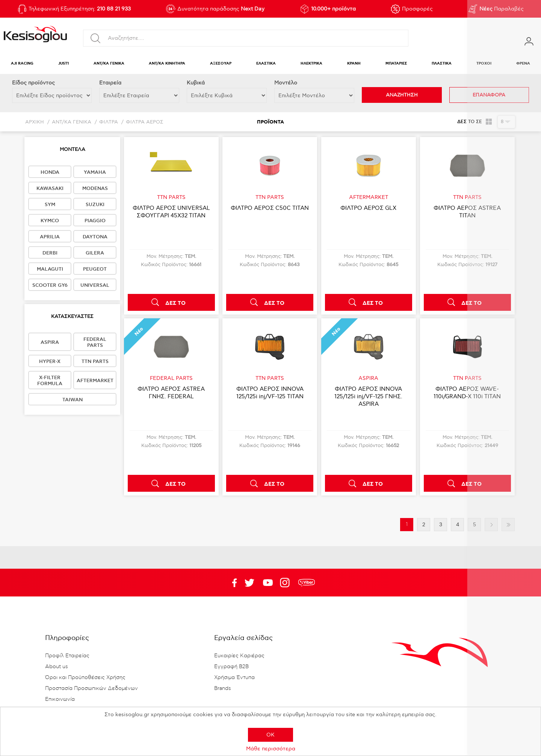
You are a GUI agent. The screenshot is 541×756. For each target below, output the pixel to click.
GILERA (95, 253)
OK (270, 735)
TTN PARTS (95, 361)
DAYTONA (95, 237)
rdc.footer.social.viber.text (307, 583)
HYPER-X (50, 361)
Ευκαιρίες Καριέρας (239, 656)
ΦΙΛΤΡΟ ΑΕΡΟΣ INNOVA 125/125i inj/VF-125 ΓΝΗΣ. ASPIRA (368, 396)
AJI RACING (22, 64)
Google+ (286, 583)
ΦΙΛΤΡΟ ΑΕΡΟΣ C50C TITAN (270, 208)
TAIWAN (73, 400)
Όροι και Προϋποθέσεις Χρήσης (85, 678)
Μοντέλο (286, 83)
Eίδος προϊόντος (33, 83)
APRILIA (50, 237)
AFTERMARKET (95, 381)
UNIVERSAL (95, 285)
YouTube (249, 583)
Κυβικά (196, 83)
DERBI (50, 253)
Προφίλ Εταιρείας (67, 656)
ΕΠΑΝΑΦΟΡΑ (489, 95)
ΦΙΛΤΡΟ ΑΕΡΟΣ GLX (368, 208)
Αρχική (35, 122)
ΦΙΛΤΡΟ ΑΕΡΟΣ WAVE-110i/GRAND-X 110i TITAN (467, 393)
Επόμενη (491, 525)
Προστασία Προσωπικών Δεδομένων (91, 688)
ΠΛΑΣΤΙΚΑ (442, 64)
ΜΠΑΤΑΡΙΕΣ (396, 64)
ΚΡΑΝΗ (354, 64)
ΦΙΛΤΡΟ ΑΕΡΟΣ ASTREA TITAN (467, 212)
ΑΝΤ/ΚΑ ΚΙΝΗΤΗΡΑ (167, 64)
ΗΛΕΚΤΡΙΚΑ (311, 64)
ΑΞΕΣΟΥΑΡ (221, 64)
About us (57, 667)
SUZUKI (95, 205)
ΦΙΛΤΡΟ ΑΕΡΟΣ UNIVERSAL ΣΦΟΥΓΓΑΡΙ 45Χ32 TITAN (171, 212)
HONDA (50, 172)
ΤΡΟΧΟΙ (484, 64)
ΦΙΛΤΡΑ (109, 122)
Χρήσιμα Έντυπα (234, 678)
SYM (50, 205)
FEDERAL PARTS (95, 342)
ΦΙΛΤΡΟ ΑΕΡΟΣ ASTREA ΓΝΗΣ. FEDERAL (171, 393)
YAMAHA (95, 172)
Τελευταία (508, 525)
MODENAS (95, 188)
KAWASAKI (50, 188)
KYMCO (50, 221)
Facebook (231, 583)
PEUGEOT (95, 269)
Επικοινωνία (60, 699)
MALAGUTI (50, 269)
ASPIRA (50, 342)
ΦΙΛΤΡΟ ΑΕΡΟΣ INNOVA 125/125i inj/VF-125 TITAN (270, 393)
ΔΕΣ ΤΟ (175, 303)
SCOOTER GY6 (50, 285)
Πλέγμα (489, 122)
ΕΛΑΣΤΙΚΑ (266, 64)
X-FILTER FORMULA (50, 381)
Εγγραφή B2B (231, 667)
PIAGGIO (95, 221)
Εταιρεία (110, 83)
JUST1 (63, 64)
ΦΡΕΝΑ (523, 64)
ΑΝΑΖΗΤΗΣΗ (402, 95)
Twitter (268, 583)
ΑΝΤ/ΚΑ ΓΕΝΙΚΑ (109, 64)
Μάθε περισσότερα (271, 749)
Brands (223, 688)
